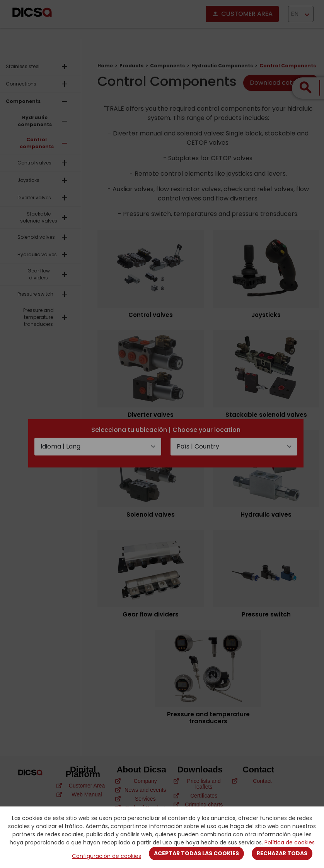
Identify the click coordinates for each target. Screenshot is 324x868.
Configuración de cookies (107, 856)
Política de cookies (290, 842)
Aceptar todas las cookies (196, 853)
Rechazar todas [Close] (282, 853)
